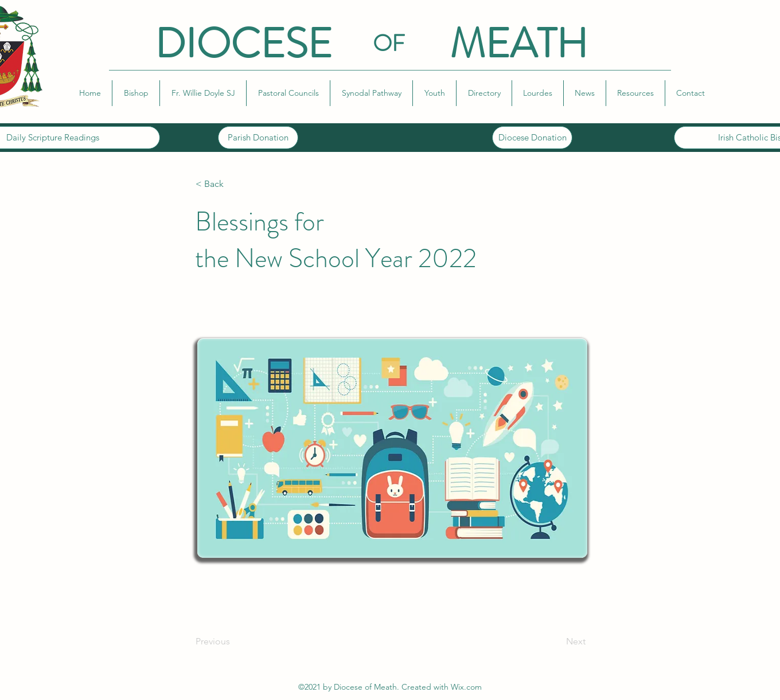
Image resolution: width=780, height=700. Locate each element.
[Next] (557, 642)
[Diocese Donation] (532, 138)
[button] (136, 93)
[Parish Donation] (258, 138)
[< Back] (233, 184)
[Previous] (233, 642)
